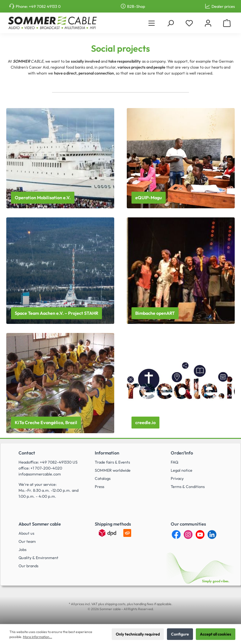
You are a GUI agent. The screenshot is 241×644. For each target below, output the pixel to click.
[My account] (208, 23)
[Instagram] (188, 535)
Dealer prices (223, 6)
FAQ (174, 462)
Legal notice (182, 470)
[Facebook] (176, 535)
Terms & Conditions (188, 486)
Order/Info (182, 453)
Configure (180, 634)
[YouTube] (200, 535)
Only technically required (138, 634)
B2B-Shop (136, 6)
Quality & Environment (38, 558)
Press (99, 486)
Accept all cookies (216, 634)
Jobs (22, 549)
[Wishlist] (189, 23)
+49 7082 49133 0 (45, 6)
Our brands (28, 566)
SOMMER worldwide (113, 470)
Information (107, 453)
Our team (27, 541)
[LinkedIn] (212, 535)
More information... (37, 637)
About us (26, 533)
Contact (27, 453)
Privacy (177, 478)
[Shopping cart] (227, 23)
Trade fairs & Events (112, 462)
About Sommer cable (40, 524)
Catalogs (103, 478)
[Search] (170, 23)
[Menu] (152, 23)
